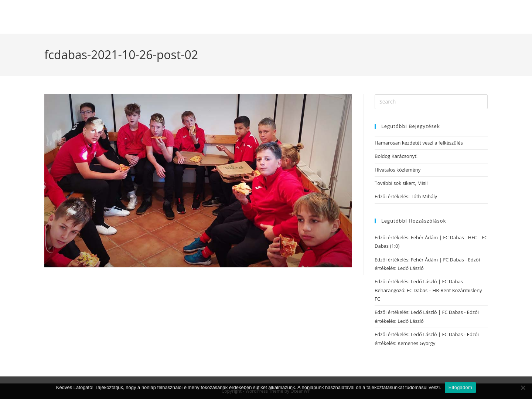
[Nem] (523, 388)
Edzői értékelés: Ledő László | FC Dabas (419, 281)
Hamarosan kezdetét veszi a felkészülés (419, 143)
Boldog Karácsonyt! (396, 156)
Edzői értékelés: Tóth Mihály (406, 196)
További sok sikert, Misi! (401, 183)
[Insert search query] (431, 102)
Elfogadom (460, 387)
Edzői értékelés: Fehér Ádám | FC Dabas (419, 237)
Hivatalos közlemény (398, 170)
